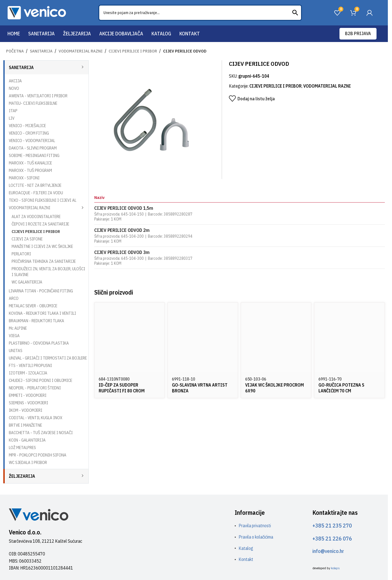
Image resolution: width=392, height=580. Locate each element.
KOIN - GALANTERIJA (27, 440)
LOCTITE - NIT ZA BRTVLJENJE (35, 185)
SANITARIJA (41, 51)
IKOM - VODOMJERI (26, 410)
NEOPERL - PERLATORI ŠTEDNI (35, 388)
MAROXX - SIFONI (24, 178)
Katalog (246, 548)
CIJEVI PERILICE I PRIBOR (133, 51)
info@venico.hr (328, 551)
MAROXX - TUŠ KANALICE (30, 163)
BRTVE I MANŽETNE (25, 425)
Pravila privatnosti (255, 526)
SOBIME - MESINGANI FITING (34, 155)
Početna (15, 51)
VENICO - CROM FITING (29, 133)
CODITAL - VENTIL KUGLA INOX (36, 418)
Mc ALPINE (18, 328)
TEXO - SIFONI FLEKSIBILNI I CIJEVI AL (43, 200)
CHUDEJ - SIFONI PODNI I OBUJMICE (40, 380)
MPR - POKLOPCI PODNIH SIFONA (38, 455)
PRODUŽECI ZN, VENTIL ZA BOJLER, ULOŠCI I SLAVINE (48, 272)
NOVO (14, 88)
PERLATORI (21, 254)
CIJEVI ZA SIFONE (27, 239)
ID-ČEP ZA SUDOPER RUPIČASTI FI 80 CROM (122, 388)
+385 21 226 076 (332, 538)
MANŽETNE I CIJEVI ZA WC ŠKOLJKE (42, 246)
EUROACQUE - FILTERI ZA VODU (36, 193)
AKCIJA (15, 81)
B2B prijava (358, 33)
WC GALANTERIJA (27, 282)
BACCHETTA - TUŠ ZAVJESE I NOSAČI (41, 433)
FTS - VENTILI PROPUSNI (30, 365)
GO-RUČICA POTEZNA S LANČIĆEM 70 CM (341, 388)
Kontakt (246, 559)
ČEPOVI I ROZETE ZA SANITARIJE (40, 224)
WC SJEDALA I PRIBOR (28, 462)
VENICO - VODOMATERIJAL (32, 141)
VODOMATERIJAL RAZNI (81, 51)
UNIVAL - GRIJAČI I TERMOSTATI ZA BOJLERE (48, 358)
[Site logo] (37, 12)
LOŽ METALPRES (22, 448)
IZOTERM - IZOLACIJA (28, 373)
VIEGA (14, 336)
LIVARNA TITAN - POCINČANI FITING (41, 291)
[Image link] (39, 514)
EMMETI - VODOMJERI (28, 395)
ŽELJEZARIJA (22, 476)
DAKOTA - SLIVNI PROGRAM (33, 148)
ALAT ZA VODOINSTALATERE (36, 216)
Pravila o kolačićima (256, 537)
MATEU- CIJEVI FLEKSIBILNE (33, 103)
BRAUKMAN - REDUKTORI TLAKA (36, 321)
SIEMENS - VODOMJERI (28, 403)
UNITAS (16, 351)
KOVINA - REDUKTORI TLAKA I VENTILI (42, 313)
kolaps (335, 568)
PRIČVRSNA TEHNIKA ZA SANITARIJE (44, 261)
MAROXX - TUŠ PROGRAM (30, 170)
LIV (12, 118)
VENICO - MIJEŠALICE (27, 126)
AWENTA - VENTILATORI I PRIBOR (38, 96)
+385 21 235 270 (332, 525)
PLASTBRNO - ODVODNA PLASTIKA (39, 343)
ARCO (14, 298)
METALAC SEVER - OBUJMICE (33, 306)
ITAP (13, 111)
